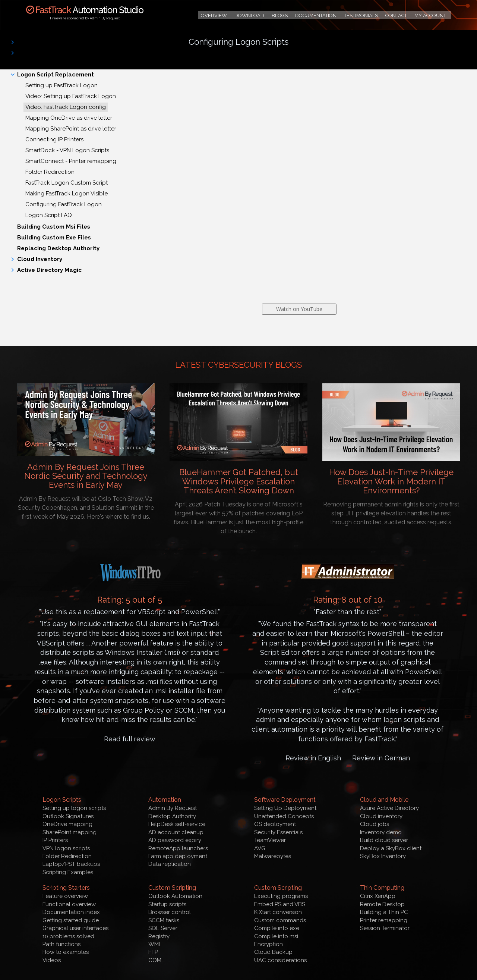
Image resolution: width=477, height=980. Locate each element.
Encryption (268, 944)
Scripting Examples (68, 872)
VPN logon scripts (66, 848)
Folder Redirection (67, 856)
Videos (52, 960)
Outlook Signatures (68, 816)
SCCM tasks (164, 920)
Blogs (280, 15)
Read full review (130, 739)
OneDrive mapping (67, 824)
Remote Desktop (382, 904)
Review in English (313, 758)
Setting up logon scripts (74, 808)
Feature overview (65, 896)
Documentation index (71, 912)
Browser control (170, 912)
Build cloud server (384, 840)
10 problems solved (68, 936)
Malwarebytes (273, 856)
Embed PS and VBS (280, 904)
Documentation (316, 15)
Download (249, 15)
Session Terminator (385, 928)
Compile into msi (276, 936)
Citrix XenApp (378, 896)
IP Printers (55, 840)
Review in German (381, 758)
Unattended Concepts (284, 816)
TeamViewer (270, 840)
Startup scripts (167, 904)
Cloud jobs (375, 824)
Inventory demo (381, 832)
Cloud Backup (273, 952)
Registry (159, 936)
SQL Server (163, 928)
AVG (260, 848)
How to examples (66, 952)
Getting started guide (71, 920)
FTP (153, 952)
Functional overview (69, 904)
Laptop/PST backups (71, 864)
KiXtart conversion (278, 912)
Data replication (170, 864)
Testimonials (361, 15)
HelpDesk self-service (177, 824)
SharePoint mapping (70, 832)
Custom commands (280, 920)
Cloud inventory (381, 816)
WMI (154, 944)
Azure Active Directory (389, 808)
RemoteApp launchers (178, 848)
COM (155, 960)
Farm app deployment (178, 856)
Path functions (61, 944)
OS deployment (275, 824)
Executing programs (281, 896)
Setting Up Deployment (285, 808)
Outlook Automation (175, 896)
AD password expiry (175, 840)
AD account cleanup (176, 832)
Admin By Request (105, 18)
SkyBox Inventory (383, 856)
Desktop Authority (172, 816)
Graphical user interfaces (75, 928)
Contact (396, 15)
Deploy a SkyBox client (391, 848)
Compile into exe (277, 928)
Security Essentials (278, 832)
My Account (430, 15)
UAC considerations (280, 960)
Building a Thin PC (384, 912)
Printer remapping (384, 920)
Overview (214, 15)
